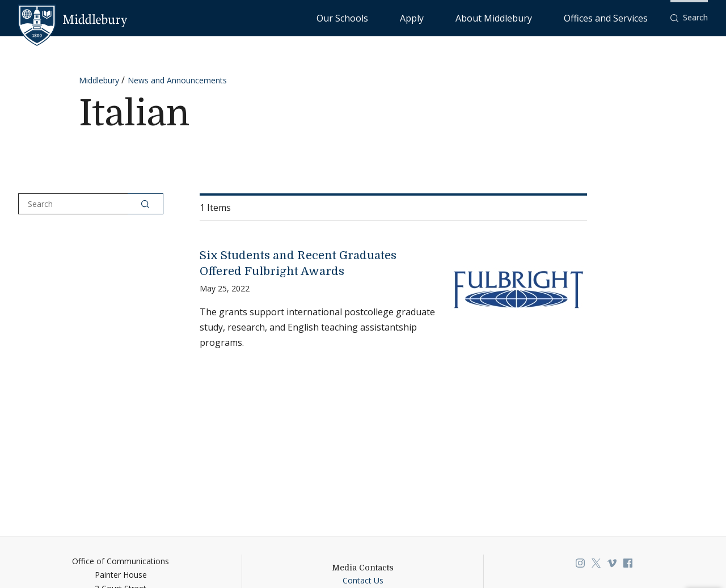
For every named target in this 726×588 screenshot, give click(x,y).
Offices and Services (620, 17)
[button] (689, 18)
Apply (480, 17)
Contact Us (363, 580)
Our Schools (434, 17)
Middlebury (99, 80)
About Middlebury (536, 17)
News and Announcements (177, 80)
